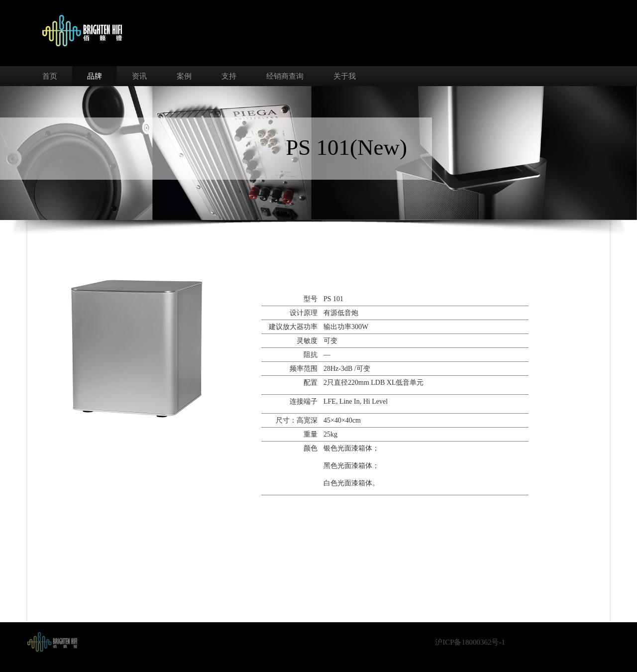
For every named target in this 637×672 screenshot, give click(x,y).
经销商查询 (285, 76)
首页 (50, 76)
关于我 (345, 76)
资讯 (139, 76)
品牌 (95, 76)
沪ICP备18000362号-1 (470, 642)
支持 (229, 76)
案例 (184, 76)
